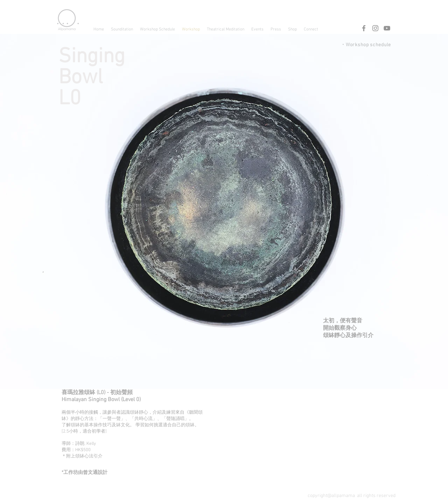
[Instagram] (375, 28)
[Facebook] (364, 28)
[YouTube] (387, 28)
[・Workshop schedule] (361, 45)
